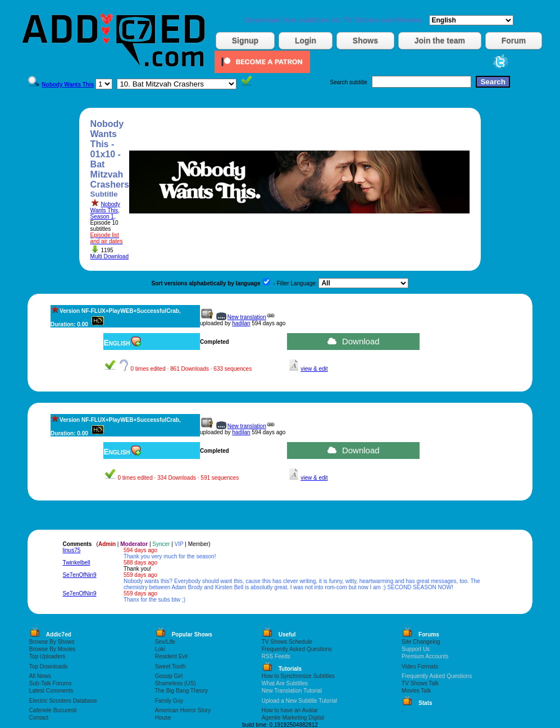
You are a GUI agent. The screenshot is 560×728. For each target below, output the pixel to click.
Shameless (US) (176, 683)
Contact (39, 718)
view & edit (314, 369)
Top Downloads (48, 666)
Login (306, 40)
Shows (365, 40)
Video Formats (420, 666)
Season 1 (102, 217)
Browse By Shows (52, 642)
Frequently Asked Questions (297, 649)
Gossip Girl (169, 676)
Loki (160, 649)
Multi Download (110, 256)
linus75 (72, 550)
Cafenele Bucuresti (53, 710)
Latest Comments (51, 691)
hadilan (241, 323)
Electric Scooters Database (63, 701)
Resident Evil (171, 656)
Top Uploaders (47, 656)
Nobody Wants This (105, 207)
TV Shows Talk (420, 683)
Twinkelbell (77, 563)
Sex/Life (165, 642)
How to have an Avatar (290, 710)
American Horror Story (183, 710)
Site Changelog (421, 642)
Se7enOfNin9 (80, 575)
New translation (247, 317)
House (163, 718)
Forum (514, 40)
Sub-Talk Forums (51, 683)
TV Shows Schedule (287, 642)
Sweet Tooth (170, 666)
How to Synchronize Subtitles (298, 676)
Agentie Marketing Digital (293, 718)
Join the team (440, 40)
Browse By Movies (52, 649)
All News (40, 676)
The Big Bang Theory (181, 691)
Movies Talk (416, 691)
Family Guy (169, 701)
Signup (245, 40)
